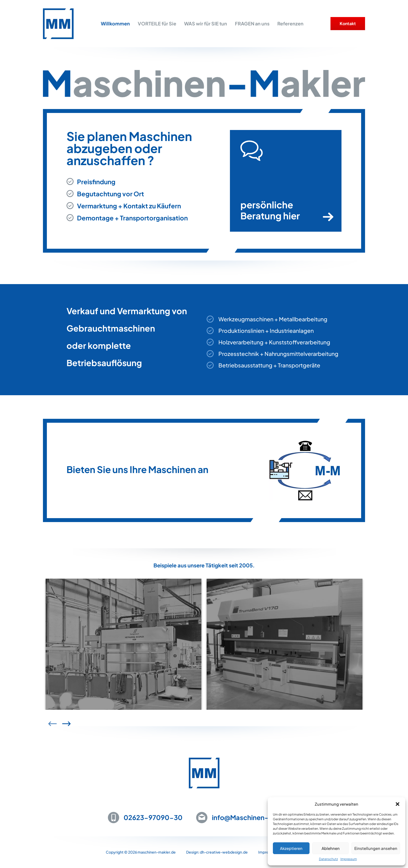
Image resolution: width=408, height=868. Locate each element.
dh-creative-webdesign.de (224, 852)
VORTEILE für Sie (157, 23)
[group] (123, 655)
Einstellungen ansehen (376, 848)
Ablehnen (331, 848)
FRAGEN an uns (252, 23)
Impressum (349, 859)
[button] (398, 804)
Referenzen (290, 23)
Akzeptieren (291, 848)
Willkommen (115, 23)
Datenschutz (328, 859)
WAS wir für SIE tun (206, 23)
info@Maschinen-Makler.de (256, 817)
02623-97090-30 (153, 817)
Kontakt (348, 23)
